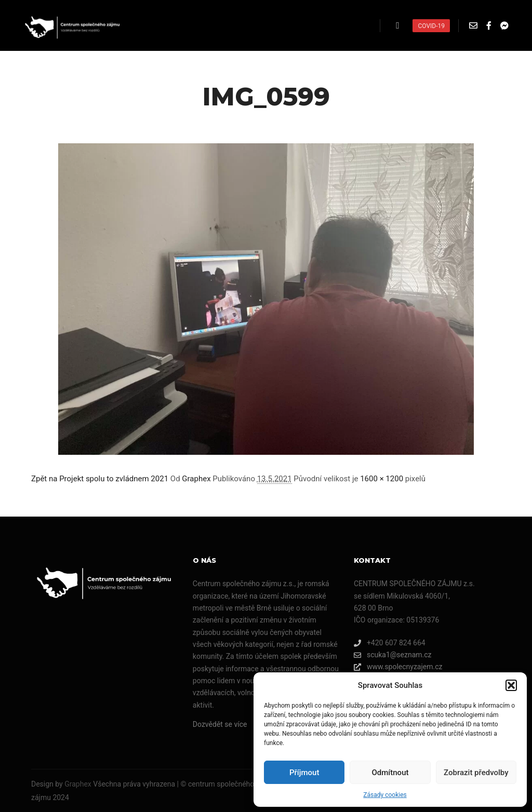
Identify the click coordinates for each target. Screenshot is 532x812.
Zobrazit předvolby (476, 773)
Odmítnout (390, 773)
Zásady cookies (385, 795)
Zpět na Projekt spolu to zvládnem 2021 (100, 479)
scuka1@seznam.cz (393, 655)
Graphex (196, 479)
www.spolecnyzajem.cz (398, 667)
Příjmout (304, 773)
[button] (511, 685)
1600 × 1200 (382, 479)
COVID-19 (431, 26)
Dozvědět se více (220, 724)
